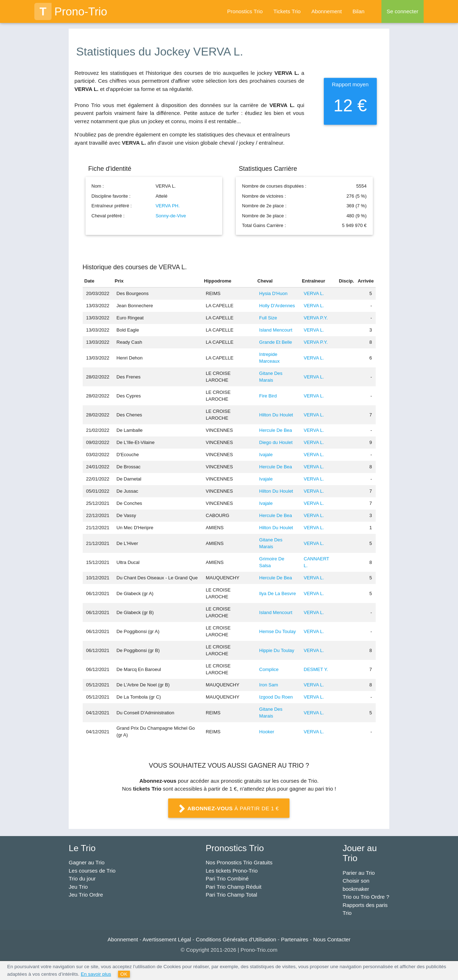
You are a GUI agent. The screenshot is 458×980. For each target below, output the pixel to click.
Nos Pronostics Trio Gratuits (239, 862)
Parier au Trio (359, 873)
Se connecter (403, 11)
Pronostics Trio (245, 11)
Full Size (268, 318)
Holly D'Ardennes (277, 306)
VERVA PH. (168, 206)
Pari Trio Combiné (227, 878)
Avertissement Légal (167, 939)
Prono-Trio (71, 11)
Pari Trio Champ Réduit (234, 887)
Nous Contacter (332, 939)
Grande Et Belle (276, 342)
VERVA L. (314, 293)
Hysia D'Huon (273, 293)
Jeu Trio (78, 887)
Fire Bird (268, 396)
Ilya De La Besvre (277, 593)
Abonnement (327, 11)
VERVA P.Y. (316, 318)
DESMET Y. (316, 669)
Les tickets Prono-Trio (232, 871)
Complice (269, 669)
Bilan (358, 11)
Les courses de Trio (92, 871)
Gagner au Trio (87, 862)
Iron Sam (269, 685)
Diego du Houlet (276, 442)
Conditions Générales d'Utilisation (236, 939)
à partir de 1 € (229, 809)
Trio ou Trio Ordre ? (366, 897)
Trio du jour (82, 878)
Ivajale (266, 455)
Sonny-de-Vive (171, 216)
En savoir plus (96, 974)
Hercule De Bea (276, 430)
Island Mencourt (276, 330)
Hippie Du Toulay (277, 650)
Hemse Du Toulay (277, 631)
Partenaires (295, 939)
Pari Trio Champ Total (232, 895)
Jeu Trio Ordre (86, 895)
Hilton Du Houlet (276, 415)
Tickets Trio (287, 11)
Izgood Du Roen (276, 697)
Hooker (267, 732)
